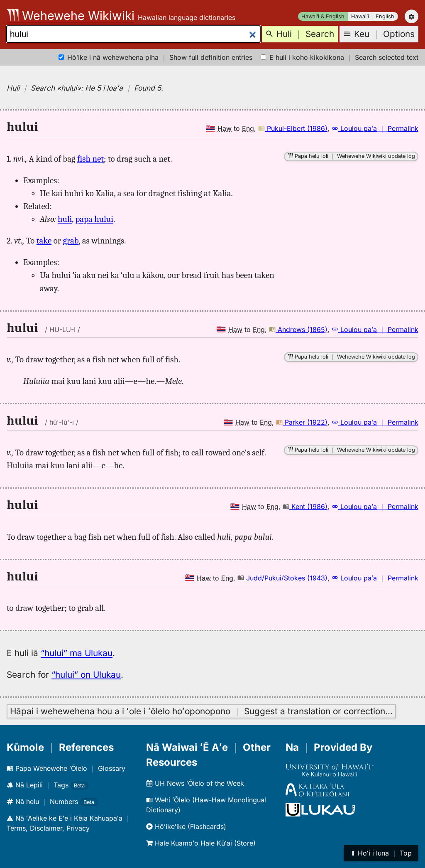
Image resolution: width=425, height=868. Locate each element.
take (44, 241)
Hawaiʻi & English (323, 16)
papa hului (94, 219)
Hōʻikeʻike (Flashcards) (186, 826)
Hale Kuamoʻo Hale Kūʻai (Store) (201, 843)
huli (65, 219)
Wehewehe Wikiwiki (71, 16)
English (385, 16)
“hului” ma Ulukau (77, 653)
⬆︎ (381, 853)
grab (71, 241)
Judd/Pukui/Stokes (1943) (282, 578)
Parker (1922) (302, 422)
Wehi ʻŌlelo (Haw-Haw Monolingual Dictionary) (206, 805)
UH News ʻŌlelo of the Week (195, 783)
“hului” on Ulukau (86, 675)
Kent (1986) (305, 507)
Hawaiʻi (360, 16)
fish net (90, 159)
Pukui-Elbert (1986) (293, 128)
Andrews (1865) (298, 329)
